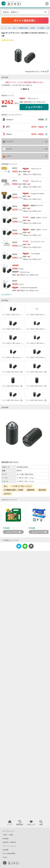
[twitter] (19, 547)
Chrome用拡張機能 (9, 853)
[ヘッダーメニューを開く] (46, 4)
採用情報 (5, 839)
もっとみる (6, 295)
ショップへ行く (34, 107)
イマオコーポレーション (22, 486)
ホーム (4, 28)
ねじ (6, 486)
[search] (46, 12)
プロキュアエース (33, 98)
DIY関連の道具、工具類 (26, 28)
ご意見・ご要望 (8, 835)
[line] (25, 547)
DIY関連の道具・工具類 (13, 490)
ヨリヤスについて (8, 831)
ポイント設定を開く (25, 20)
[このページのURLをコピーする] (31, 546)
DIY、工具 (12, 28)
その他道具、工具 (43, 28)
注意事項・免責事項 (9, 842)
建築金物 (31, 490)
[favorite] (47, 33)
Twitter (5, 857)
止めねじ (8, 494)
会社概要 (5, 850)
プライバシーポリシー (10, 846)
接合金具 (42, 490)
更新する (25, 89)
